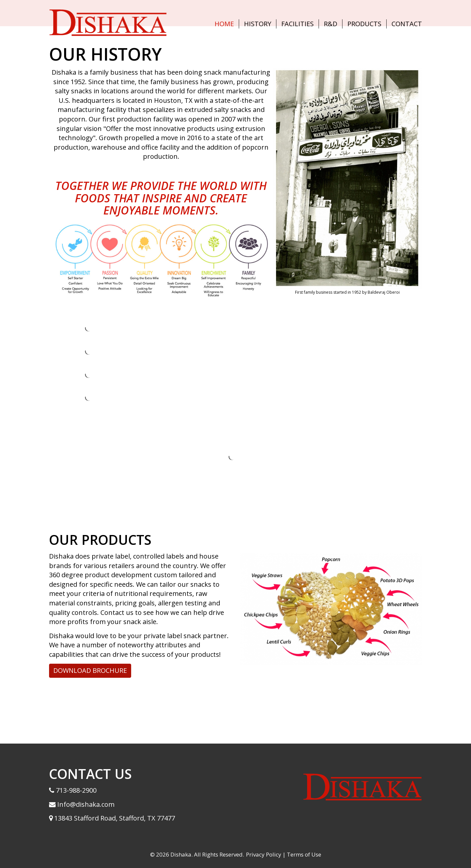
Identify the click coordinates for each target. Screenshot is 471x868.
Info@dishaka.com (85, 804)
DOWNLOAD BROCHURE (90, 670)
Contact (407, 24)
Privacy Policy (264, 854)
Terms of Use (304, 854)
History (258, 24)
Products (364, 24)
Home (224, 24)
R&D (331, 24)
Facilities (297, 24)
